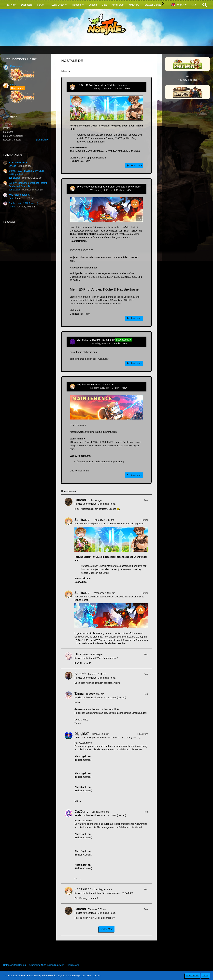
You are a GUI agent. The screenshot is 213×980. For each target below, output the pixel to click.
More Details (193, 976)
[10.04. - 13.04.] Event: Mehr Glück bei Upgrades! (102, 85)
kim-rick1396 (83, 343)
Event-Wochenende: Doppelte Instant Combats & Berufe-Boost (109, 187)
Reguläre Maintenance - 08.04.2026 (95, 385)
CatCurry (81, 811)
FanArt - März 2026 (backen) (23, 203)
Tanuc (12, 207)
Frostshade (16, 66)
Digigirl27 (82, 734)
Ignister (14, 85)
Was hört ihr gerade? (19, 195)
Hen (11, 198)
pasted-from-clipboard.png (83, 352)
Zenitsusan (14, 178)
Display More (107, 929)
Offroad (12, 166)
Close (205, 976)
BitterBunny (42, 140)
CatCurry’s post (88, 738)
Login (194, 5)
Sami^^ (80, 674)
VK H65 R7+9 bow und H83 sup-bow (96, 340)
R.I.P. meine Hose (18, 162)
